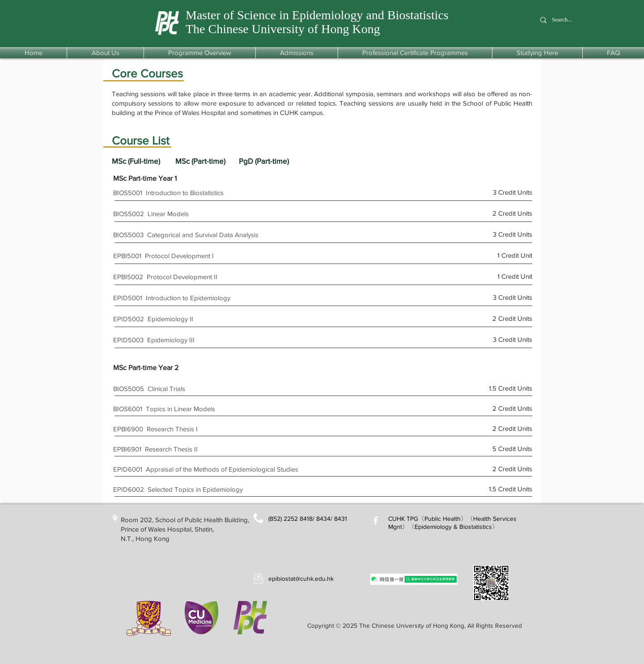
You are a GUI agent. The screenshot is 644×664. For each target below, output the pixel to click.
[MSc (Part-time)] (207, 161)
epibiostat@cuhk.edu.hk (301, 579)
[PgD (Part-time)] (271, 161)
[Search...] (567, 20)
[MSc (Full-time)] (144, 161)
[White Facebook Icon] (376, 520)
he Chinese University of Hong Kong (288, 29)
